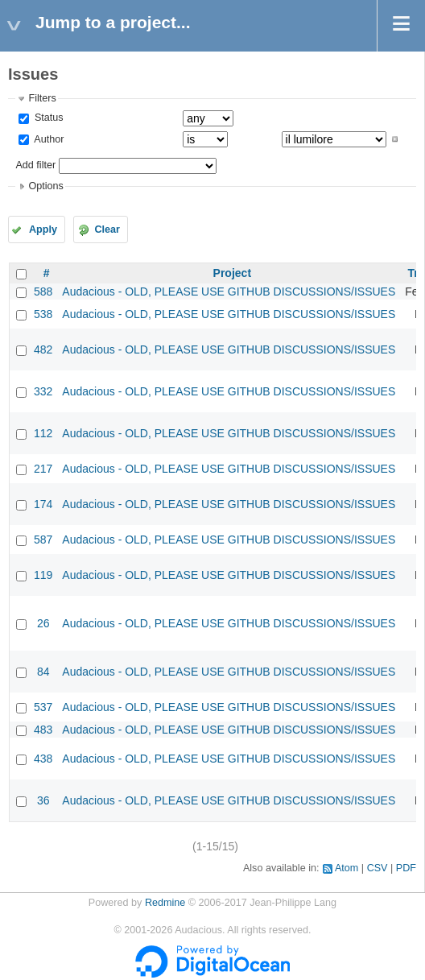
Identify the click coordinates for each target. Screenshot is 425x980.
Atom (347, 868)
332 (43, 391)
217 (43, 469)
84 (43, 672)
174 (43, 504)
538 (43, 314)
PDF (406, 868)
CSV (378, 868)
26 (43, 623)
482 (43, 349)
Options (45, 186)
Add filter (35, 165)
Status (47, 118)
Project (232, 273)
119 (43, 575)
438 (43, 759)
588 (43, 292)
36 (43, 800)
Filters (42, 98)
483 (43, 730)
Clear (107, 229)
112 (43, 433)
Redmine (165, 903)
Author (47, 139)
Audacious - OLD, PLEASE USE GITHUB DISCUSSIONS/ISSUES (229, 292)
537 (43, 707)
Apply (43, 229)
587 (43, 540)
